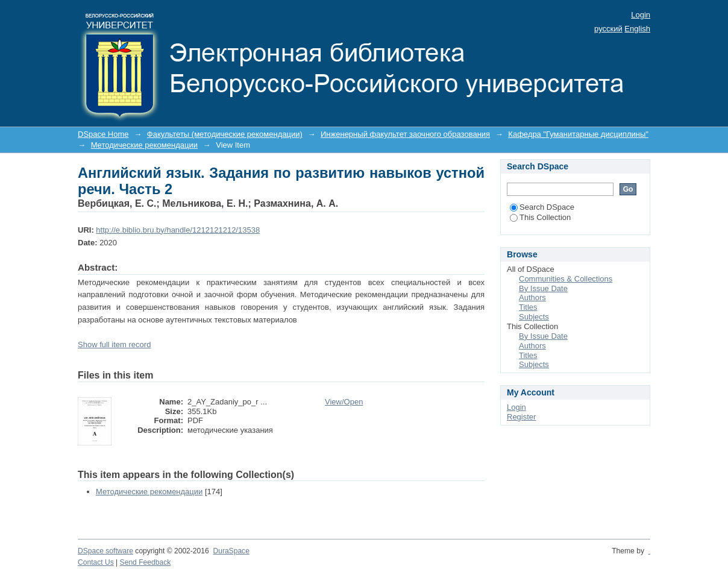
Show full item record (114, 344)
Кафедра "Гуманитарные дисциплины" (578, 134)
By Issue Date (543, 288)
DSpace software (105, 551)
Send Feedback (146, 562)
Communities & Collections (566, 279)
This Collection (540, 217)
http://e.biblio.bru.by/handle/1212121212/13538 (178, 230)
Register (521, 417)
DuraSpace (231, 551)
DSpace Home (103, 134)
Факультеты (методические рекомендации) (225, 134)
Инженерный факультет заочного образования (405, 134)
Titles (528, 307)
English (637, 29)
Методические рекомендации (144, 145)
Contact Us (96, 562)
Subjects (534, 317)
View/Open (344, 402)
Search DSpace (542, 207)
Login (641, 15)
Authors (532, 297)
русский (608, 29)
